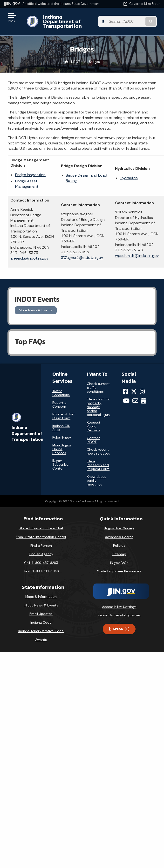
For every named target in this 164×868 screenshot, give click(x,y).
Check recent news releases (98, 447)
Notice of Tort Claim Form (64, 411)
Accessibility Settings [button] (119, 602)
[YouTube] (126, 396)
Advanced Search (119, 532)
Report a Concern (59, 400)
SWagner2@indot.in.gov (82, 253)
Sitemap (119, 549)
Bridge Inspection (30, 170)
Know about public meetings (96, 476)
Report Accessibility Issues (119, 611)
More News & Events (36, 306)
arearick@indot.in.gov (29, 254)
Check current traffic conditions (98, 383)
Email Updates (41, 609)
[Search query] (138, 19)
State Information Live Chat (41, 524)
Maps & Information (41, 592)
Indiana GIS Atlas (61, 423)
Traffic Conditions (61, 388)
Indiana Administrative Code (41, 626)
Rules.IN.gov (62, 433)
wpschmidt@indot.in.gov (137, 251)
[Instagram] (142, 387)
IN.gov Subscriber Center (61, 460)
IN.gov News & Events (41, 600)
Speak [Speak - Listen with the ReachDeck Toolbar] (118, 624)
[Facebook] (126, 387)
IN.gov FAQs (119, 558)
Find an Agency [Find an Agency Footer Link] (41, 549)
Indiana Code (41, 618)
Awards (41, 635)
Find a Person (41, 541)
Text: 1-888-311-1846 (41, 567)
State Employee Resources (119, 567)
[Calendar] (144, 396)
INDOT (75, 57)
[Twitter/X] (134, 387)
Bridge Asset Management (27, 179)
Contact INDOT (93, 435)
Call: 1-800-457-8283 (41, 558)
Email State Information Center (41, 532)
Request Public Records (94, 422)
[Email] (135, 396)
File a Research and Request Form (98, 460)
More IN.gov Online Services (62, 444)
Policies (119, 541)
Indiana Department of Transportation (68, 19)
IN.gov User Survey (119, 524)
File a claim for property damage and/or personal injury (99, 402)
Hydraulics (129, 173)
